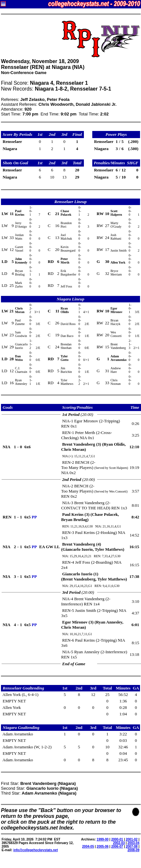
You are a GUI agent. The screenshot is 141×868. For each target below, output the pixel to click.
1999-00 (103, 839)
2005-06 (103, 846)
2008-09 (133, 850)
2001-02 (132, 839)
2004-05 (88, 846)
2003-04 (133, 843)
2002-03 (119, 843)
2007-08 (132, 846)
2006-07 (117, 846)
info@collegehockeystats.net (35, 850)
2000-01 (117, 839)
